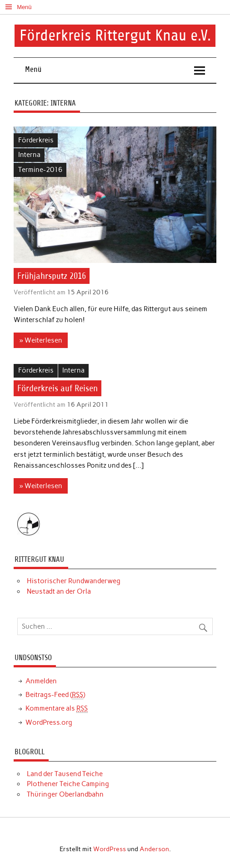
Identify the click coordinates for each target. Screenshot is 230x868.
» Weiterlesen (41, 340)
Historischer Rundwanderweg (74, 581)
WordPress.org (49, 722)
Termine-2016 (40, 170)
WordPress (110, 849)
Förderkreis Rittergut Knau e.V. (115, 35)
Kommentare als (57, 709)
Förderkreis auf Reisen (57, 388)
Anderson (154, 849)
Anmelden (41, 681)
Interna (29, 155)
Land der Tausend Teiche (65, 774)
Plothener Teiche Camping (68, 784)
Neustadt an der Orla (59, 591)
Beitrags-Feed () (55, 695)
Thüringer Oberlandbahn (65, 794)
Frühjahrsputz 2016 (52, 276)
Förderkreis (36, 140)
